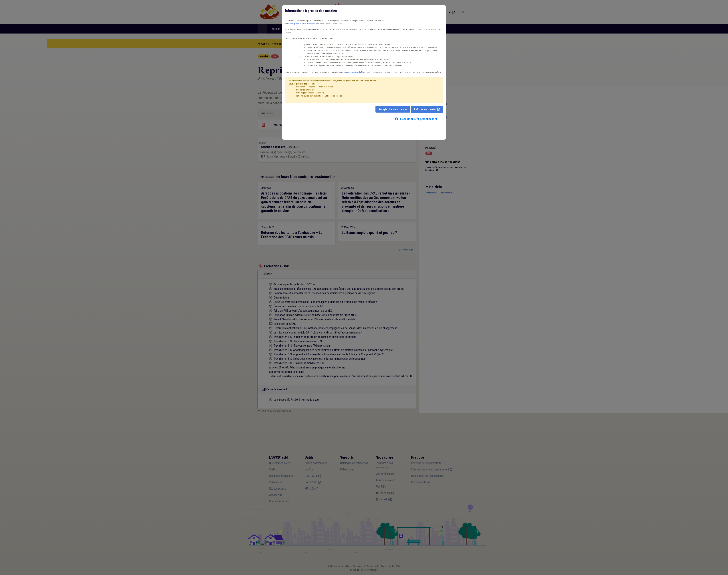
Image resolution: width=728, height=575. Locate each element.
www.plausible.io (352, 72)
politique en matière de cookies (303, 24)
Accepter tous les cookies (393, 109)
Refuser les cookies (425, 109)
